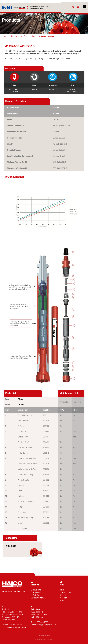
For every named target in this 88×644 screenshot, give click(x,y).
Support (64, 598)
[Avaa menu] (84, 8)
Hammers (15, 36)
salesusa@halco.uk (35, 9)
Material (64, 595)
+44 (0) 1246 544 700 (14, 625)
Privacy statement (44, 635)
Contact (64, 601)
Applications (66, 593)
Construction (29, 36)
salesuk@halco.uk (35, 7)
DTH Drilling (36, 590)
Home (4, 36)
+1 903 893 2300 (41, 622)
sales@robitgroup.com (15, 591)
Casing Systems (38, 598)
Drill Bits (36, 595)
